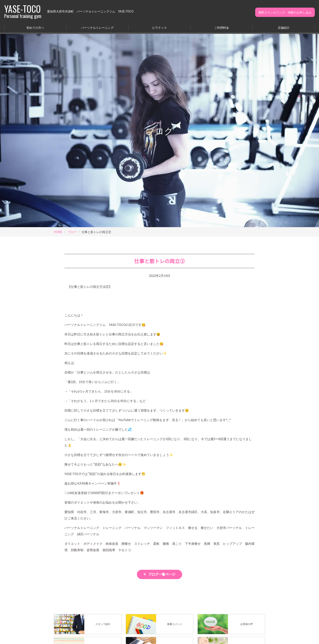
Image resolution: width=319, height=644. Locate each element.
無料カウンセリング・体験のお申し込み (285, 12)
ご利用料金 (222, 27)
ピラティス (159, 27)
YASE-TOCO (23, 11)
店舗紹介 (284, 27)
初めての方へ (35, 27)
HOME (58, 232)
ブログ (72, 232)
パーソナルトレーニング (97, 27)
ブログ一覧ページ (162, 575)
